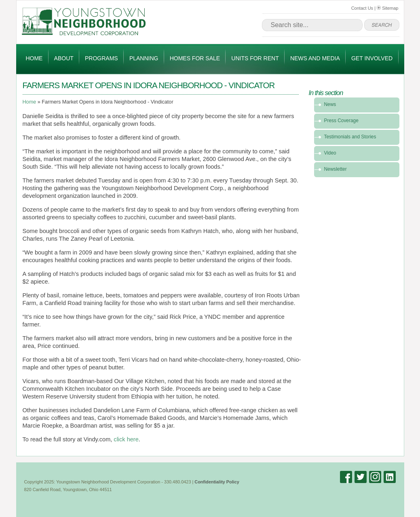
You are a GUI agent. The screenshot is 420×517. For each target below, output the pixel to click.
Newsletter (336, 169)
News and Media (315, 58)
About (64, 58)
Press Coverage (341, 121)
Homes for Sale (195, 58)
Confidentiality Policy (217, 482)
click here (126, 439)
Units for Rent (255, 58)
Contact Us (362, 8)
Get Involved (372, 58)
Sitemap (387, 8)
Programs (101, 58)
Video (330, 153)
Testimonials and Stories (350, 137)
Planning (144, 58)
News (330, 104)
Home (34, 58)
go (382, 25)
